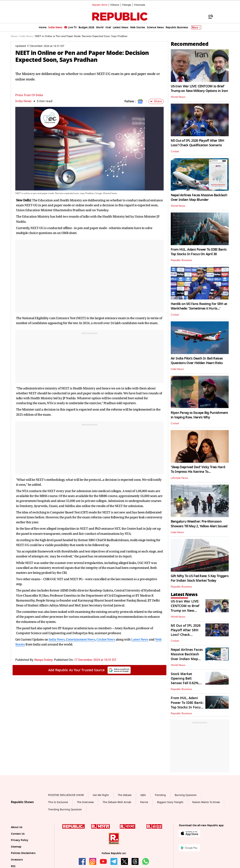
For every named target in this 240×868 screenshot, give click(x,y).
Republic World (100, 5)
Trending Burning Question (65, 810)
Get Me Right (101, 795)
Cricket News (106, 639)
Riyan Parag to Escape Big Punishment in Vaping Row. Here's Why (199, 415)
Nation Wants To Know (206, 802)
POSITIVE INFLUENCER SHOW (66, 795)
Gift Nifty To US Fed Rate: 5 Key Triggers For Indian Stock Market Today (200, 578)
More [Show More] (196, 27)
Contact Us (18, 834)
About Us (17, 827)
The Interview (85, 802)
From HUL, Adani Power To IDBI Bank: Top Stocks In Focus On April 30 (199, 252)
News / (15, 36)
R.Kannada (140, 5)
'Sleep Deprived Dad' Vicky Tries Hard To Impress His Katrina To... (198, 469)
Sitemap (16, 847)
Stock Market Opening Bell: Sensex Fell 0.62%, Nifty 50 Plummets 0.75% (185, 683)
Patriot (144, 802)
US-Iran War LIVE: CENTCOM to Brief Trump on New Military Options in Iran (199, 89)
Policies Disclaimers (23, 853)
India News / (27, 36)
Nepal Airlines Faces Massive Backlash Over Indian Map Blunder (199, 197)
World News (178, 97)
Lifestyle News (179, 478)
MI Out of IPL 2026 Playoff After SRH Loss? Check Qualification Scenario (198, 143)
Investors (17, 860)
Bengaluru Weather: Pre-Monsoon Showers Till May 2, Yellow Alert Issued (199, 524)
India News (23, 101)
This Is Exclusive (58, 802)
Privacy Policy (20, 840)
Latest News (140, 639)
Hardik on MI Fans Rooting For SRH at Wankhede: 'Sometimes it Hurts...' (199, 306)
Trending (160, 795)
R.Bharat (115, 5)
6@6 (143, 795)
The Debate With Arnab (117, 802)
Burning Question (186, 795)
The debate (125, 795)
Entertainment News (81, 639)
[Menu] (209, 16)
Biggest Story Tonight (170, 802)
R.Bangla (127, 5)
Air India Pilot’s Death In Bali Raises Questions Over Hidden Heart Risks (197, 361)
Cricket (175, 152)
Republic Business (181, 260)
